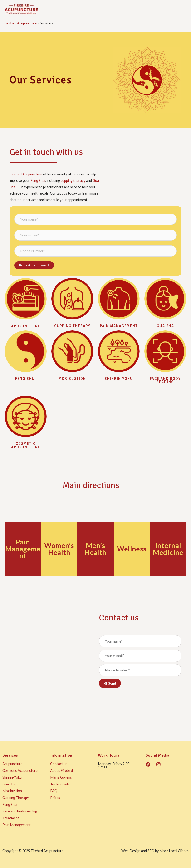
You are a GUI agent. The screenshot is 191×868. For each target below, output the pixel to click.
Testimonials (60, 784)
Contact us (59, 764)
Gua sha (165, 326)
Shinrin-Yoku (12, 777)
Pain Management (23, 549)
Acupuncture (26, 326)
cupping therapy (73, 181)
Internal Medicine (168, 549)
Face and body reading (165, 380)
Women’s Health (59, 549)
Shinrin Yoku (119, 379)
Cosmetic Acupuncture (26, 445)
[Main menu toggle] (181, 9)
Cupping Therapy (72, 326)
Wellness (132, 549)
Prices (55, 798)
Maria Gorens (61, 777)
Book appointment (34, 265)
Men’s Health (95, 549)
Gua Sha (9, 784)
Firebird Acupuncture (21, 23)
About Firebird (61, 771)
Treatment (11, 818)
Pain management (119, 326)
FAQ (54, 791)
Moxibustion (72, 379)
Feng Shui (38, 181)
